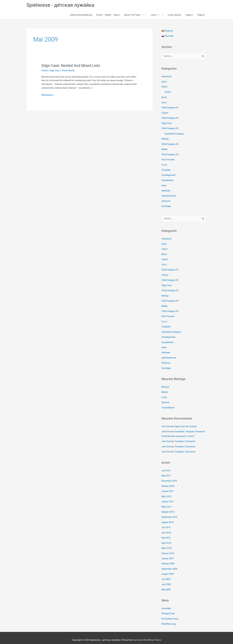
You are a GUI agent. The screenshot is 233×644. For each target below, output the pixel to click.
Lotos (164, 392)
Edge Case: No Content (187, 421)
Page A (189, 15)
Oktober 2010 (168, 510)
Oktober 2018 (168, 484)
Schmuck (166, 199)
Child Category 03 (170, 128)
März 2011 (167, 505)
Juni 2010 (167, 530)
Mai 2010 (166, 535)
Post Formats (168, 158)
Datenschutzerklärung (81, 15)
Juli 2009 (166, 576)
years (164, 82)
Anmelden (167, 604)
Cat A (164, 102)
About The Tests (134, 15)
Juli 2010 (166, 525)
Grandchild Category (175, 133)
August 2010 (168, 520)
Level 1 (156, 15)
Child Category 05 (170, 153)
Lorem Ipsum (174, 15)
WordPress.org (169, 620)
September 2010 (170, 515)
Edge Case (55, 71)
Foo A (165, 163)
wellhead (166, 189)
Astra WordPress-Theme (149, 636)
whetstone (167, 77)
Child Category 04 (170, 143)
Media (165, 148)
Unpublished (168, 179)
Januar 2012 (168, 500)
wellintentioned (169, 194)
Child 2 (168, 92)
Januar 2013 (168, 489)
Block (164, 97)
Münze (165, 387)
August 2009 (168, 571)
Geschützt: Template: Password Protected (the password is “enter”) (180, 431)
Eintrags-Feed (168, 610)
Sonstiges (167, 204)
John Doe (166, 421)
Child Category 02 (170, 118)
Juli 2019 (166, 469)
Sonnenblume (168, 402)
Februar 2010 (168, 550)
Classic (45, 71)
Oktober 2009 (168, 560)
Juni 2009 (167, 581)
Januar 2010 (168, 555)
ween (164, 184)
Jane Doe (166, 426)
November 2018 (170, 479)
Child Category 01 (170, 107)
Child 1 (165, 87)
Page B (201, 15)
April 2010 (167, 540)
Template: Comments (186, 440)
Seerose (166, 397)
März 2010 (167, 545)
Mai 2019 (166, 474)
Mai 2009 (166, 586)
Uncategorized (169, 174)
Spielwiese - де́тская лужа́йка (62, 5)
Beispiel (165, 382)
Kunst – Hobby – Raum (108, 15)
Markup (165, 138)
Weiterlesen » (48, 95)
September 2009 (170, 566)
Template (166, 169)
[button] (142, 15)
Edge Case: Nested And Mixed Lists (72, 66)
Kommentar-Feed (170, 615)
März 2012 (167, 494)
